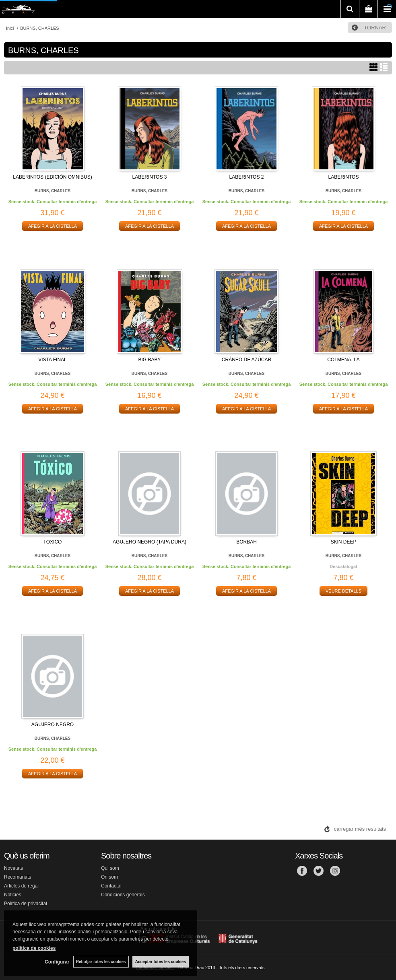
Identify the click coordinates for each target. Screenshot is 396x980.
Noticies (13, 895)
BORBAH (246, 542)
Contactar (111, 886)
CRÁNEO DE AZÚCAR (246, 360)
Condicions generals (123, 895)
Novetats (13, 868)
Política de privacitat (26, 904)
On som (109, 877)
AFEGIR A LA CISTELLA (53, 226)
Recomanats (18, 877)
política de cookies (34, 948)
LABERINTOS (344, 177)
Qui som (110, 868)
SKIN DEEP (343, 542)
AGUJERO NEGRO (53, 725)
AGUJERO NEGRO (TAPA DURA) (150, 542)
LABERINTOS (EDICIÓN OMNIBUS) (52, 177)
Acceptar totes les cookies (161, 962)
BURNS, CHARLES (53, 191)
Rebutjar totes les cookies (101, 962)
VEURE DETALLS (343, 591)
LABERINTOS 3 (150, 177)
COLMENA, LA (343, 360)
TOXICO (53, 542)
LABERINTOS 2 (247, 177)
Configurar (57, 962)
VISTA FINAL (52, 360)
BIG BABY (149, 360)
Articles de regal (21, 886)
